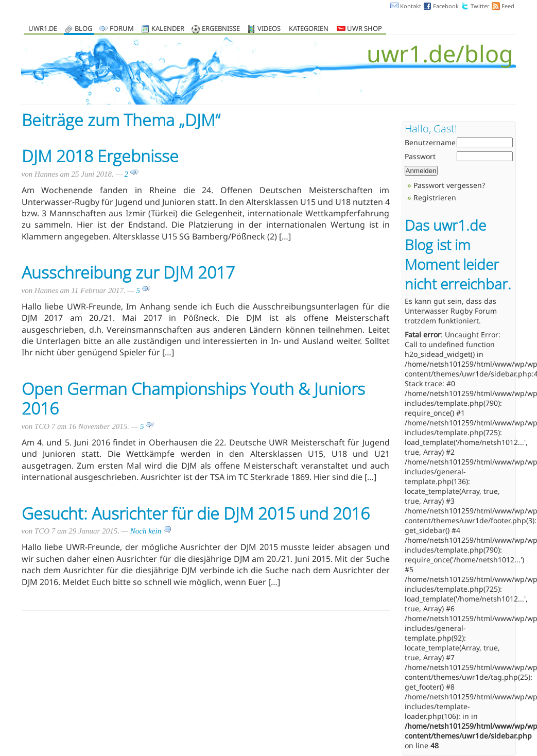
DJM (200, 120)
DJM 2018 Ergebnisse (100, 156)
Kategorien (309, 29)
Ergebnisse (221, 29)
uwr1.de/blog (440, 53)
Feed (508, 6)
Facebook (446, 6)
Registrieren (435, 197)
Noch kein (151, 531)
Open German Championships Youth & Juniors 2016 (193, 398)
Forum (122, 29)
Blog (83, 29)
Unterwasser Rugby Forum (451, 311)
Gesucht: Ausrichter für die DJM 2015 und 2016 (196, 513)
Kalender (168, 29)
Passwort (420, 156)
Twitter (480, 6)
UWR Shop (359, 29)
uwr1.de (43, 29)
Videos (269, 29)
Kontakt (411, 6)
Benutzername (430, 142)
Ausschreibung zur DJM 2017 (128, 272)
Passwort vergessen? (449, 185)
